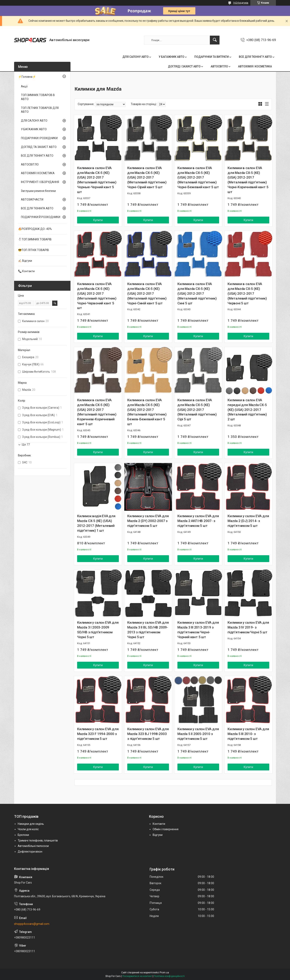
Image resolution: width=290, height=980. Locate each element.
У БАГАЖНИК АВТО (171, 57)
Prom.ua (164, 973)
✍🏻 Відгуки (25, 261)
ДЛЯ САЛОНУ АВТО (136, 57)
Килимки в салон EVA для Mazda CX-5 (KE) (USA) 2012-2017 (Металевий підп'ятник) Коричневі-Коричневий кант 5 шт (97, 412)
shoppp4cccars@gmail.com (32, 924)
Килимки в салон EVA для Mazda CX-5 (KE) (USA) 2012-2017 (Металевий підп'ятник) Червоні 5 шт (247, 293)
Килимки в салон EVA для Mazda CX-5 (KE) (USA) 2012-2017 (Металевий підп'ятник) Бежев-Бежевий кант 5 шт (147, 412)
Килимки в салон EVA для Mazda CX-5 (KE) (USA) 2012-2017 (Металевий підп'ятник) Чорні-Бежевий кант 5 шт (198, 177)
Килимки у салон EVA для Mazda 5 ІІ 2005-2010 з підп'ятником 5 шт (198, 734)
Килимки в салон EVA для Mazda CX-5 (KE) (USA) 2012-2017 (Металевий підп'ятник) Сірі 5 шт (197, 410)
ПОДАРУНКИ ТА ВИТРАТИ (212, 57)
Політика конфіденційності (169, 976)
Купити (98, 220)
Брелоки (23, 835)
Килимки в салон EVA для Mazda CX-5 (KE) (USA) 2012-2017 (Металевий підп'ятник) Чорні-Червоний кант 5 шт (97, 296)
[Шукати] (215, 40)
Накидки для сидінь (31, 824)
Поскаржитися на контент (137, 976)
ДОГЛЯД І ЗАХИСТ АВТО (184, 66)
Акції (24, 86)
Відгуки (158, 835)
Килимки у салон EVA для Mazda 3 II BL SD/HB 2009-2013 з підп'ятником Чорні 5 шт (148, 630)
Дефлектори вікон (30, 852)
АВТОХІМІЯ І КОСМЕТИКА (255, 66)
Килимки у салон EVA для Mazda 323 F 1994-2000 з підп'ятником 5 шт (98, 734)
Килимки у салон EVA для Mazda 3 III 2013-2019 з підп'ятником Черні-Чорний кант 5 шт (198, 630)
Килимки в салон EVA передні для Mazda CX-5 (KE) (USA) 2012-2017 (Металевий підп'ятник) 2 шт (247, 410)
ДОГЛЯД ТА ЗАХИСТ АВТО (39, 147)
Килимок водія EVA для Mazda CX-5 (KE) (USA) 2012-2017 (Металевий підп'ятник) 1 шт (96, 523)
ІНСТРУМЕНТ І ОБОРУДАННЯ (40, 182)
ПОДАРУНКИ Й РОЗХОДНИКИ (41, 217)
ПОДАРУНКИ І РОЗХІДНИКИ (39, 138)
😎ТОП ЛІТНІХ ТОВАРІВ (34, 250)
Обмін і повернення (166, 829)
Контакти (159, 824)
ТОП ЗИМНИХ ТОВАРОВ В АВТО (38, 97)
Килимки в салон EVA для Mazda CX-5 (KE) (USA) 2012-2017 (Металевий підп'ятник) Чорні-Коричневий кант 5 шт (248, 180)
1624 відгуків (241, 3)
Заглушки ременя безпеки (38, 191)
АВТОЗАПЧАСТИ (32, 200)
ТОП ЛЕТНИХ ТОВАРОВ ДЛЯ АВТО (40, 110)
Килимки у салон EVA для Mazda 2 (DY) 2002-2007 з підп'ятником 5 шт (148, 521)
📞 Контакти (26, 271)
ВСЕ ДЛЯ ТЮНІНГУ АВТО (255, 57)
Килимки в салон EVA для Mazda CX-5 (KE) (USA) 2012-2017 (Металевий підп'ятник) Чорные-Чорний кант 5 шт (97, 180)
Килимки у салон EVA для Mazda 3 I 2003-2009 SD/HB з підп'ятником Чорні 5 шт (98, 630)
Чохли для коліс (28, 829)
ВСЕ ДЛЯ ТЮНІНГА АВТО (37, 208)
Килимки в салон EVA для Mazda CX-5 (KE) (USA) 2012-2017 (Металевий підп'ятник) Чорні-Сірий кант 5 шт (147, 177)
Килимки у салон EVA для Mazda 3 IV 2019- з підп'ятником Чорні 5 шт (248, 627)
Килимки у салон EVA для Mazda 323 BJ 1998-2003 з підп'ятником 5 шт (148, 734)
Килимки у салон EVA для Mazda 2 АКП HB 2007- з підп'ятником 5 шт (198, 521)
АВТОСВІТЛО (219, 66)
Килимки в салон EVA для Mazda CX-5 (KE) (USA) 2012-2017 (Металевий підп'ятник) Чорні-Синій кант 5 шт (147, 293)
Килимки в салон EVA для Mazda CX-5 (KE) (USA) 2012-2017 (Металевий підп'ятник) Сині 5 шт (197, 293)
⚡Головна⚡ (27, 77)
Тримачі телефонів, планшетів (38, 840)
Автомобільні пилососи (33, 846)
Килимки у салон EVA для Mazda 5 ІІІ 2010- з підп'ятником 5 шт (248, 734)
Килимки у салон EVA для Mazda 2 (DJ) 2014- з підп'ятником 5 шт (248, 521)
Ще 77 (26, 445)
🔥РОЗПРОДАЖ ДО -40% (35, 229)
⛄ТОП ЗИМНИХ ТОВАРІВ (35, 239)
